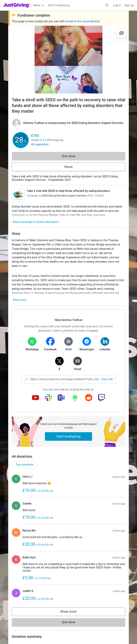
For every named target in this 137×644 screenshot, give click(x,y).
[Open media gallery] (68, 60)
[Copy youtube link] (35, 398)
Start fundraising (68, 436)
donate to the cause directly (82, 21)
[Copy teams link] (61, 398)
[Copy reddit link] (89, 398)
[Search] (107, 5)
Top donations (25, 465)
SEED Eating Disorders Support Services (64, 196)
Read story (20, 300)
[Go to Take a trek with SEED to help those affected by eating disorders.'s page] (18, 195)
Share (68, 167)
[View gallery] (121, 33)
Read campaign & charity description (36, 222)
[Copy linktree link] (75, 399)
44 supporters (40, 144)
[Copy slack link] (48, 398)
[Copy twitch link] (102, 398)
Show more (72, 612)
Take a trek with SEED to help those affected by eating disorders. (69, 191)
